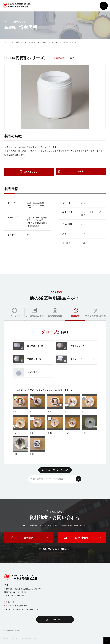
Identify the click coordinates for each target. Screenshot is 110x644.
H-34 (42, 205)
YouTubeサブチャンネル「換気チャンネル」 (23, 610)
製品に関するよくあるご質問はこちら (57, 549)
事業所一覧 (10, 602)
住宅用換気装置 (55, 312)
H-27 (29, 205)
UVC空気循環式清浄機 (95, 313)
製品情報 (19, 42)
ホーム (7, 42)
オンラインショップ (57, 620)
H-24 (42, 203)
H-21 (29, 203)
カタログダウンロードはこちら (57, 470)
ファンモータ (14, 313)
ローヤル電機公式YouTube (16, 606)
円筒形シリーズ (47, 42)
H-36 (29, 208)
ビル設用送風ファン (35, 313)
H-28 (35, 205)
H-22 (35, 203)
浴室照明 (75, 313)
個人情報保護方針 (13, 631)
